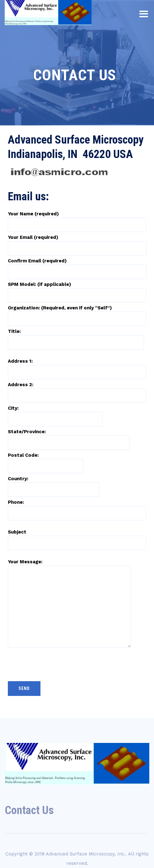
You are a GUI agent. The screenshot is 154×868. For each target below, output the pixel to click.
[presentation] (56, 661)
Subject (77, 537)
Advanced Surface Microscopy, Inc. (86, 854)
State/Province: (69, 437)
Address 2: (77, 390)
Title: (76, 337)
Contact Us (29, 810)
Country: (53, 484)
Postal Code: (46, 460)
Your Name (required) (77, 219)
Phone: (77, 508)
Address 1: (77, 366)
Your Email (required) (77, 243)
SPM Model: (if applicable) (77, 290)
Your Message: (69, 584)
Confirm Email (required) (77, 266)
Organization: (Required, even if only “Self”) (77, 313)
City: (55, 413)
